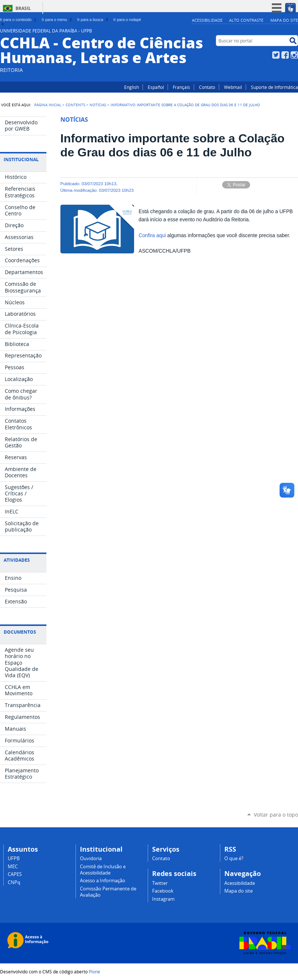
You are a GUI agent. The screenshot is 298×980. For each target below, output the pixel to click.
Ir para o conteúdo (19, 20)
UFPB (14, 858)
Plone (94, 972)
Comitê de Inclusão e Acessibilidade (103, 870)
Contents (75, 105)
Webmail (233, 87)
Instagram (294, 55)
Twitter (276, 55)
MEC (13, 867)
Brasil (23, 8)
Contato (207, 87)
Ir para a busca (93, 20)
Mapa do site (284, 20)
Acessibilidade (207, 20)
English (132, 87)
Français (181, 87)
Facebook (285, 55)
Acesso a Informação (103, 881)
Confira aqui (153, 236)
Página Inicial (48, 105)
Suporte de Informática (274, 87)
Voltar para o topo (276, 815)
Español (156, 87)
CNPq (14, 882)
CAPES (15, 874)
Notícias (98, 105)
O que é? (234, 858)
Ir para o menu (57, 20)
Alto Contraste (246, 20)
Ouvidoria (91, 858)
